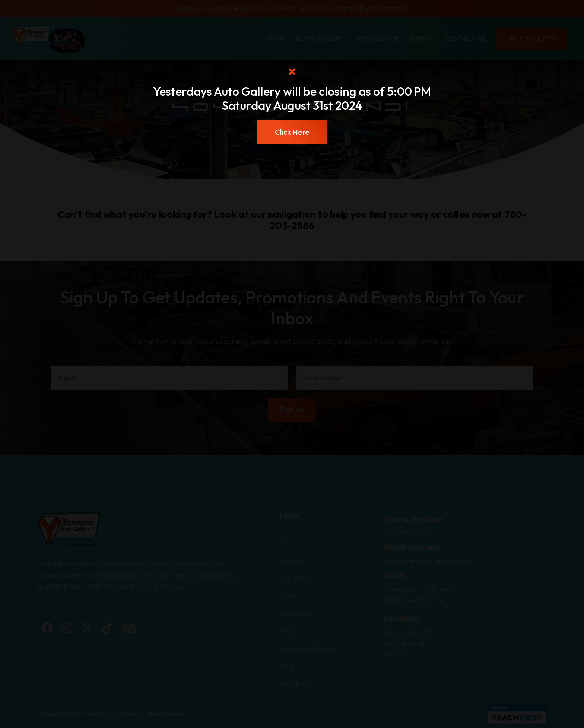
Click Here (292, 132)
